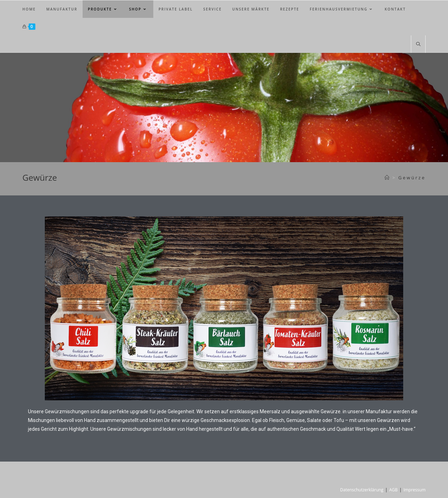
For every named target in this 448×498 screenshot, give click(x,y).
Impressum (415, 490)
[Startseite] (388, 178)
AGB (393, 490)
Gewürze (412, 178)
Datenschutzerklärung (362, 490)
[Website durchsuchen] (418, 44)
